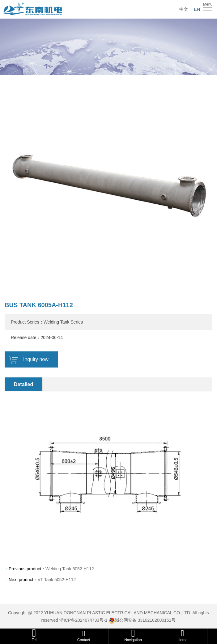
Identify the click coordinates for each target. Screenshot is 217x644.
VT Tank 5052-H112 (57, 580)
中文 (184, 9)
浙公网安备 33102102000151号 (145, 620)
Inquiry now (36, 359)
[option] (108, 185)
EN (197, 9)
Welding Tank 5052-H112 (70, 569)
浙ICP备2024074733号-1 (83, 620)
